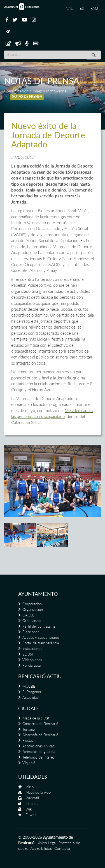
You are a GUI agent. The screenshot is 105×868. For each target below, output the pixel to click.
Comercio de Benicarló (40, 724)
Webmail (32, 798)
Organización (33, 609)
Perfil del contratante (39, 626)
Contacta (62, 848)
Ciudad (28, 708)
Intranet (32, 804)
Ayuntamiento (38, 594)
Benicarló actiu (40, 676)
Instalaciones (32, 649)
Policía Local (32, 665)
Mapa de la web (38, 792)
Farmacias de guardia (39, 752)
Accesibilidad (41, 848)
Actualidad (31, 697)
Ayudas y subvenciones (41, 637)
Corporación (32, 604)
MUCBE (29, 686)
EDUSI (28, 654)
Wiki (29, 809)
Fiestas (28, 740)
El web (31, 815)
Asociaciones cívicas (38, 746)
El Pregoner (32, 692)
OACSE (28, 615)
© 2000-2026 (30, 837)
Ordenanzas (32, 621)
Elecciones (31, 632)
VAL (69, 8)
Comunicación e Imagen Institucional (36, 91)
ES (82, 8)
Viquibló (29, 763)
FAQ (94, 8)
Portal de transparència (41, 643)
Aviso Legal (47, 843)
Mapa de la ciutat (36, 718)
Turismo (29, 729)
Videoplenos (32, 660)
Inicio (30, 787)
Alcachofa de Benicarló (40, 735)
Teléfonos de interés (39, 757)
